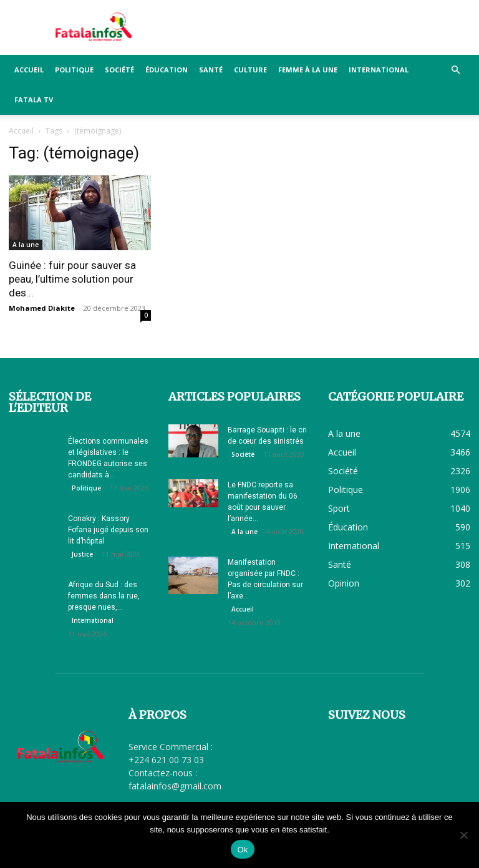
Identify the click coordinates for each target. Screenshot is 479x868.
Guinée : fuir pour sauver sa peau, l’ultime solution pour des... (72, 279)
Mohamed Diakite (42, 308)
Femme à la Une (308, 70)
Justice (82, 554)
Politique (74, 70)
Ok (242, 850)
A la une (26, 245)
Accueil (29, 70)
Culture (250, 70)
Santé (211, 70)
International (379, 70)
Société (119, 70)
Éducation (167, 70)
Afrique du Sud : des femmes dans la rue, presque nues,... (104, 596)
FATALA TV (34, 100)
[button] (455, 70)
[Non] (463, 835)
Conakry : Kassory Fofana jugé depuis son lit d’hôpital (108, 530)
